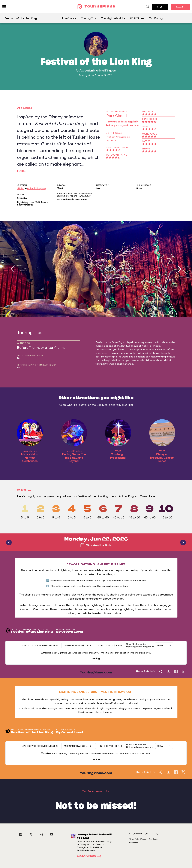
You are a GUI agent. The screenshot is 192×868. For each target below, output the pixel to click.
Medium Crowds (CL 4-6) (78, 645)
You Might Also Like (113, 18)
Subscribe (180, 7)
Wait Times (137, 18)
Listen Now (90, 856)
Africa (21, 188)
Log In (160, 7)
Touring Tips (89, 18)
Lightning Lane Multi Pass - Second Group (32, 203)
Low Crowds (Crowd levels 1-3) (40, 645)
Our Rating (156, 18)
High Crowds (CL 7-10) (110, 645)
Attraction (86, 71)
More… (22, 171)
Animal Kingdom (106, 71)
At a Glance (69, 18)
